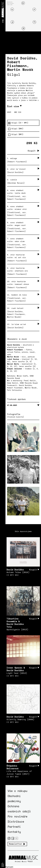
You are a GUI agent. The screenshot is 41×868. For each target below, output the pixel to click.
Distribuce (16, 822)
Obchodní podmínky (14, 799)
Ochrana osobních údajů (19, 809)
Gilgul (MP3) (16, 134)
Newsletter (16, 844)
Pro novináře (17, 816)
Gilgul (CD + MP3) (18, 123)
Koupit (32, 151)
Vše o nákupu (17, 791)
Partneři (14, 827)
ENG (3, 21)
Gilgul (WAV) (16, 129)
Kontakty (14, 832)
